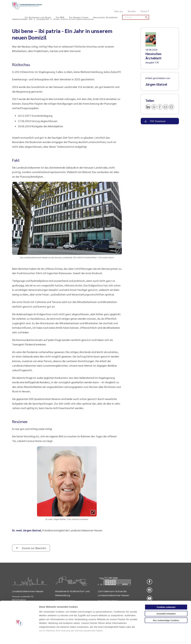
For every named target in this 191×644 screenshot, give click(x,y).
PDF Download (157, 121)
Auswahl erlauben (166, 604)
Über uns (148, 3)
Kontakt (162, 3)
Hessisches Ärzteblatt (135, 9)
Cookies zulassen (166, 597)
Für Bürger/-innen (109, 9)
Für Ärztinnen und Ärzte (68, 9)
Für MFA (90, 9)
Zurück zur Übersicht (34, 548)
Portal (174, 3)
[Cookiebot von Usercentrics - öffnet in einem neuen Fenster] (19, 638)
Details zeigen (159, 638)
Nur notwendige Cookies (166, 610)
